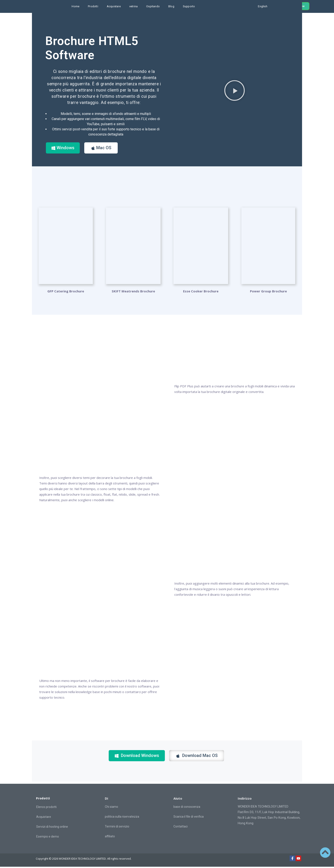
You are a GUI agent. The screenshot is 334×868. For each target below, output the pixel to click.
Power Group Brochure (268, 292)
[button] (235, 91)
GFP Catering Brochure (66, 292)
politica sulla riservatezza (122, 818)
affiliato (110, 838)
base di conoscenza (187, 808)
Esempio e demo (48, 838)
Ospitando (153, 6)
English (263, 6)
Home (75, 6)
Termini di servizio (117, 828)
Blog (171, 6)
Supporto (189, 6)
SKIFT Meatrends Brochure (133, 292)
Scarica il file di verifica (189, 818)
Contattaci (181, 828)
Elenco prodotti (46, 808)
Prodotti (93, 6)
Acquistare (114, 6)
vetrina (133, 6)
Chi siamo (111, 808)
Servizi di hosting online (52, 828)
